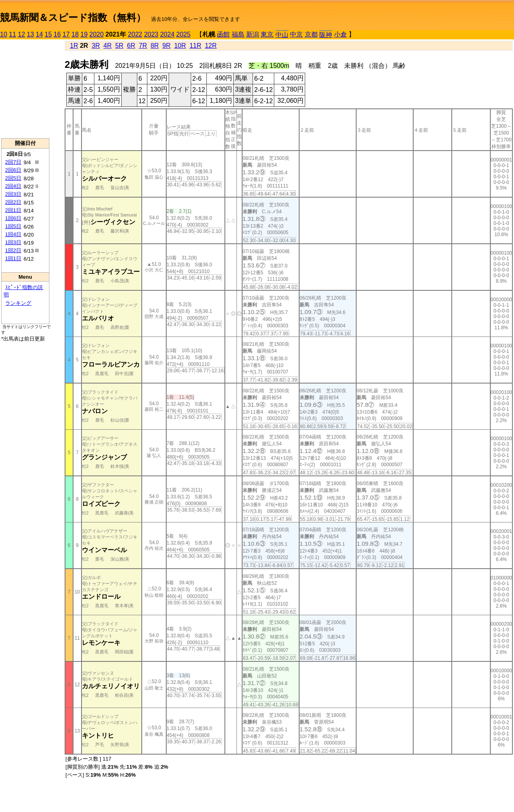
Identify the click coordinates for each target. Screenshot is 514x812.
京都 (311, 34)
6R (131, 46)
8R (155, 46)
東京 (267, 34)
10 (4, 34)
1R (74, 46)
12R (211, 46)
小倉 (341, 34)
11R (195, 46)
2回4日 (13, 186)
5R (119, 46)
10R (180, 46)
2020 (97, 34)
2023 (151, 34)
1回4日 (13, 234)
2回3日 (13, 194)
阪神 (326, 35)
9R (166, 46)
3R (96, 46)
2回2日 (13, 202)
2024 (167, 34)
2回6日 (13, 170)
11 (12, 34)
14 (39, 34)
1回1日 (13, 258)
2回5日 (13, 178)
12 (22, 34)
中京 (296, 34)
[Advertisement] (25, 89)
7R (143, 46)
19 (84, 34)
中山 (282, 35)
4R (108, 46)
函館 (223, 34)
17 (66, 34)
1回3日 (13, 242)
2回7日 (13, 162)
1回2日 (13, 250)
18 (75, 34)
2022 (135, 34)
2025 (184, 34)
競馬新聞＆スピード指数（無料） (73, 17)
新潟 (253, 34)
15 (48, 34)
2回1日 (13, 210)
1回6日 (13, 218)
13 (31, 34)
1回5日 (13, 226)
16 (57, 34)
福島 (238, 34)
